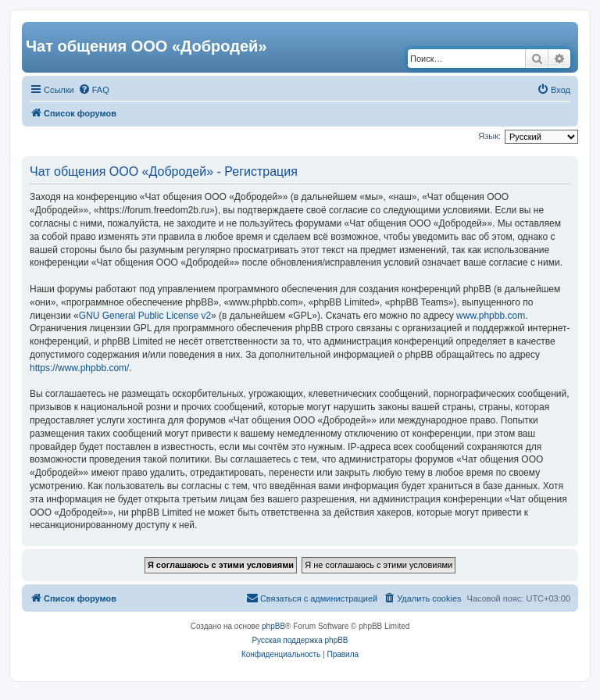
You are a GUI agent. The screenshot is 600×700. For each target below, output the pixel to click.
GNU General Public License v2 (145, 316)
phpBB (273, 626)
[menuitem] (94, 90)
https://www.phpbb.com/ (79, 368)
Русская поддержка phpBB (300, 640)
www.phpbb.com (491, 316)
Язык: (489, 136)
